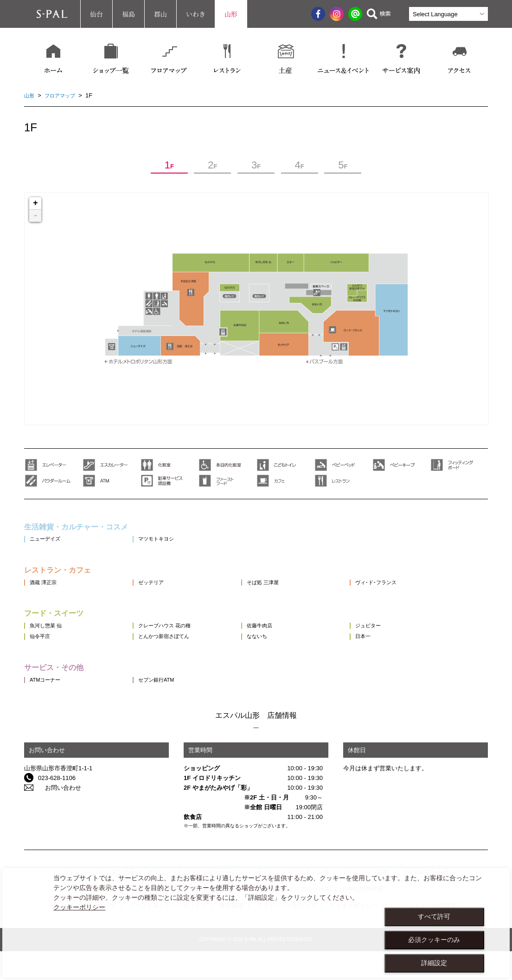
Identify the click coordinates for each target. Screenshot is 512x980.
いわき (196, 14)
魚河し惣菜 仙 (49, 642)
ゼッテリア (163, 593)
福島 (128, 14)
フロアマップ (64, 95)
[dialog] (256, 923)
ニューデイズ (48, 544)
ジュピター (401, 642)
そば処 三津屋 (286, 593)
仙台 (96, 14)
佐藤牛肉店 (282, 642)
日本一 (395, 659)
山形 (231, 14)
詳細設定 (434, 963)
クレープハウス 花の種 (179, 642)
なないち (279, 659)
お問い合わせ (56, 816)
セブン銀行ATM (170, 708)
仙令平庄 (42, 659)
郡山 (160, 14)
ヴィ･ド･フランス (410, 593)
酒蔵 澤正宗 (46, 593)
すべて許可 (434, 916)
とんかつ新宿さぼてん (179, 659)
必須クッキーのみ (434, 940)
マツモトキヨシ (170, 544)
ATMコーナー (48, 708)
